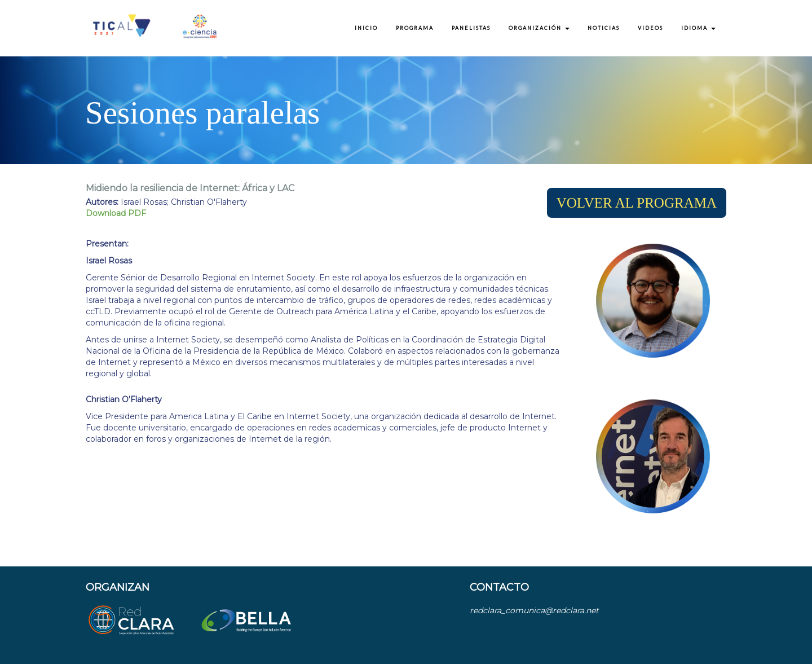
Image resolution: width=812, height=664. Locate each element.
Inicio (366, 28)
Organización (539, 28)
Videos (650, 28)
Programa (415, 28)
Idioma (698, 28)
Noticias (604, 28)
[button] (637, 203)
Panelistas (471, 28)
